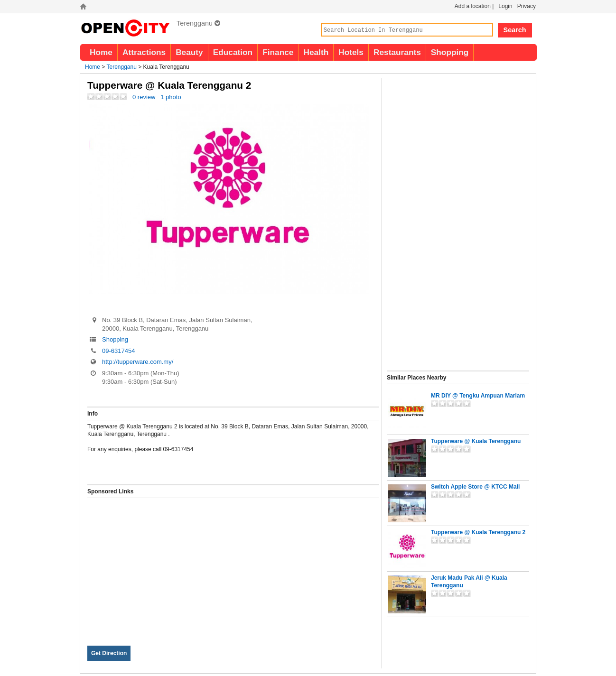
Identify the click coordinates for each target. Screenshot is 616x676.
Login (505, 6)
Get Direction (109, 653)
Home (101, 52)
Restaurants (397, 52)
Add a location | (474, 6)
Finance (278, 52)
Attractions (144, 52)
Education (233, 52)
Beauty (189, 52)
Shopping (450, 52)
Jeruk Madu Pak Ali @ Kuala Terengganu (469, 582)
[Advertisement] (233, 565)
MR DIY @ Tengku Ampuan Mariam (478, 396)
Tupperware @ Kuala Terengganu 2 (478, 532)
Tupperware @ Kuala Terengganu (476, 441)
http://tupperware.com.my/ (138, 362)
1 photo (171, 97)
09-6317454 (118, 351)
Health (316, 52)
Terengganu (198, 23)
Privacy (527, 6)
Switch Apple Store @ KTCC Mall (475, 487)
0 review (144, 97)
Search (515, 30)
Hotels (351, 52)
